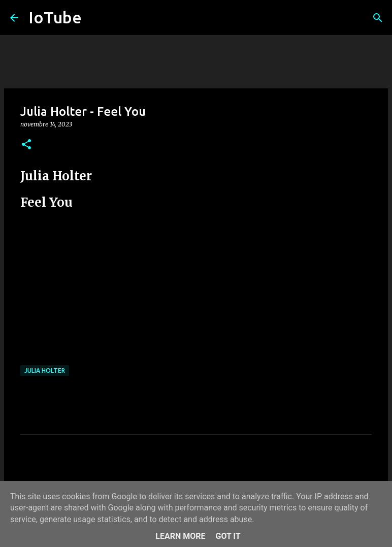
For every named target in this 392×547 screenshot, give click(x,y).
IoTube (55, 17)
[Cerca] (378, 18)
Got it (228, 536)
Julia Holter (45, 371)
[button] (26, 145)
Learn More (180, 536)
